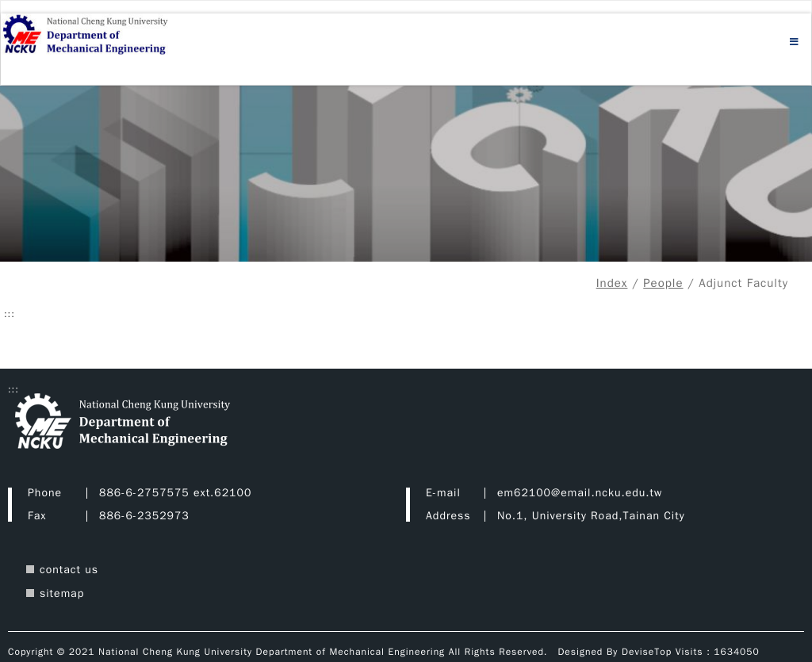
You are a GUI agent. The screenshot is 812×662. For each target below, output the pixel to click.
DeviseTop (647, 652)
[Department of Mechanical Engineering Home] (107, 36)
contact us (69, 570)
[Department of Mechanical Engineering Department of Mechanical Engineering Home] (167, 423)
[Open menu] (795, 42)
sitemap (62, 593)
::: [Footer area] (13, 389)
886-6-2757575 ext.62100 (175, 493)
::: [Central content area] (10, 314)
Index (612, 283)
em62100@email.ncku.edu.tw (580, 493)
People (663, 283)
